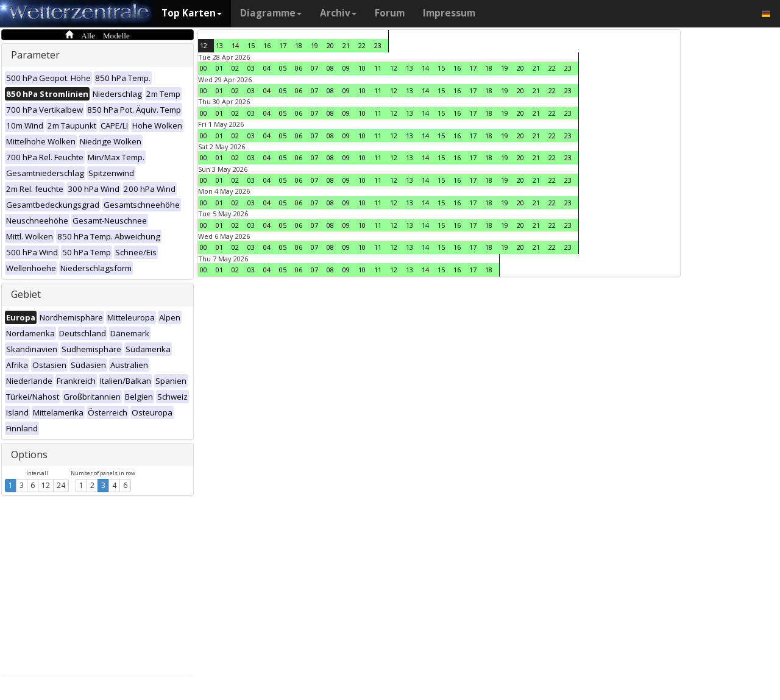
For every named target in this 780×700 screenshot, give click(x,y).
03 (251, 68)
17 (283, 45)
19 (314, 45)
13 (219, 45)
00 (204, 68)
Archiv (338, 13)
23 (378, 45)
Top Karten (192, 13)
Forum (390, 13)
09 (346, 68)
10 (362, 68)
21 (346, 45)
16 (267, 45)
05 (283, 68)
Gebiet (26, 294)
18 (299, 45)
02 (235, 68)
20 (330, 45)
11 (378, 68)
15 (251, 45)
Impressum (449, 13)
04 (267, 68)
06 (299, 68)
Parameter (35, 55)
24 (61, 485)
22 (362, 45)
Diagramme (271, 13)
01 (219, 68)
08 (330, 68)
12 (46, 485)
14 (235, 45)
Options (29, 454)
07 (314, 68)
